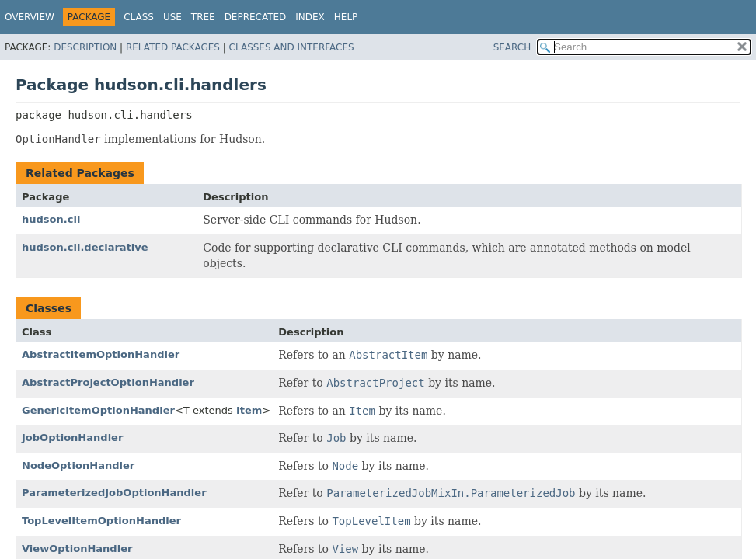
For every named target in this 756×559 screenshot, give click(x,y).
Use (172, 17)
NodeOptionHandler (78, 465)
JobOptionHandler (72, 437)
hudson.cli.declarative (85, 247)
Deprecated (256, 17)
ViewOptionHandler (77, 549)
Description (85, 47)
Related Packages (173, 47)
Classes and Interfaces (292, 47)
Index (310, 17)
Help (346, 17)
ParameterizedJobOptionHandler (114, 493)
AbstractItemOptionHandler (101, 354)
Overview (30, 17)
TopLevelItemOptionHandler (101, 521)
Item (249, 410)
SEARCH (512, 47)
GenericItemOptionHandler (98, 410)
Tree (203, 17)
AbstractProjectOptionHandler (108, 382)
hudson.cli (51, 219)
